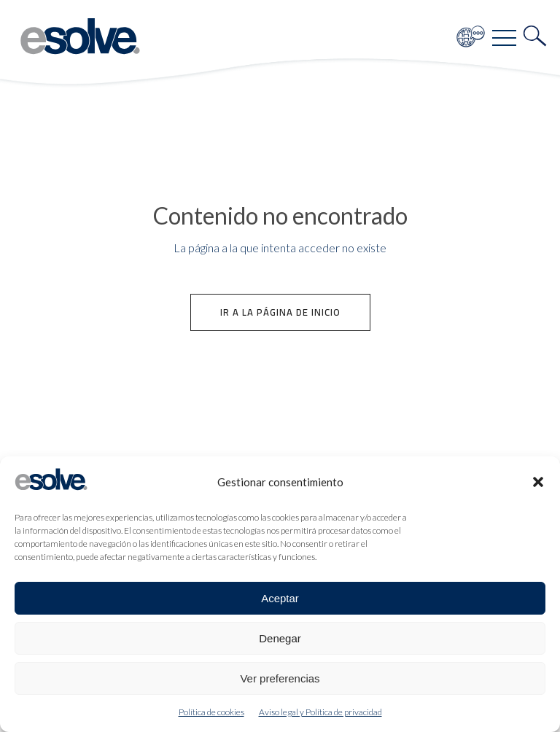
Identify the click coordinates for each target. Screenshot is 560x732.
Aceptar (280, 598)
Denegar (280, 638)
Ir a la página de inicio (280, 312)
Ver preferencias (280, 678)
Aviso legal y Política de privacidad (320, 712)
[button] (538, 482)
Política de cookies (211, 712)
